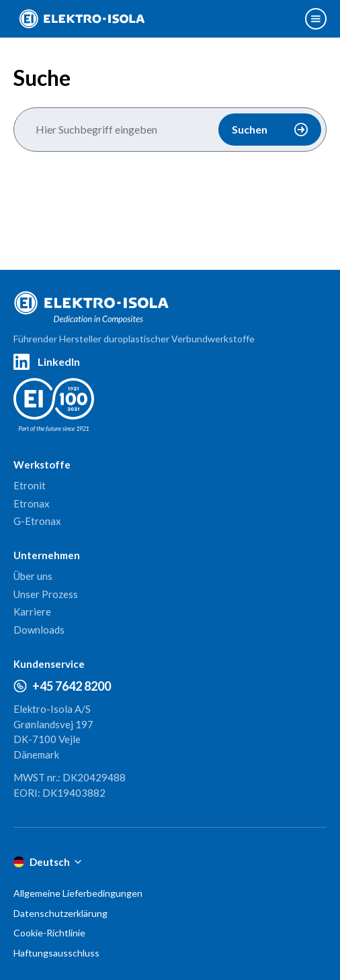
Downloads (39, 630)
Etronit (30, 485)
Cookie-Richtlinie (49, 933)
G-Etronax (37, 521)
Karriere (32, 611)
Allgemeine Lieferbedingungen (78, 893)
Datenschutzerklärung (60, 913)
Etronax (32, 503)
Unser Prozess (46, 594)
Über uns (33, 576)
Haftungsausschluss (56, 953)
